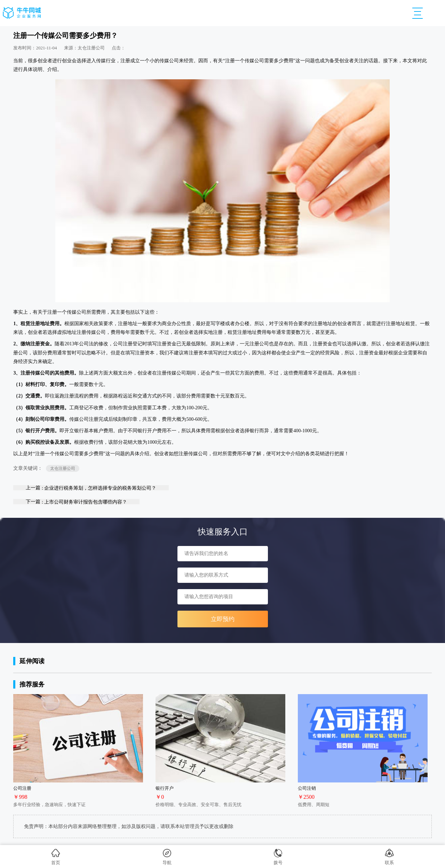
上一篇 (91, 488)
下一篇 (76, 502)
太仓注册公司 (63, 468)
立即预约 (223, 619)
